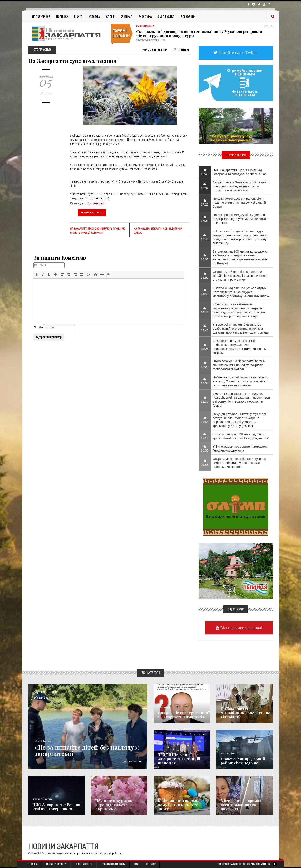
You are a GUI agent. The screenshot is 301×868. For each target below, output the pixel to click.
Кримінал (126, 16)
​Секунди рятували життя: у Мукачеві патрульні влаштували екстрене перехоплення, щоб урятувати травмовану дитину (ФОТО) (239, 420)
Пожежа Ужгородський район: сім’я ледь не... (243, 761)
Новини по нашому (42, 800)
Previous (266, 26)
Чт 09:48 (205, 463)
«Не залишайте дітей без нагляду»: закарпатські (89, 750)
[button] (37, 274)
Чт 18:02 (205, 186)
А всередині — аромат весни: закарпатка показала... (241, 805)
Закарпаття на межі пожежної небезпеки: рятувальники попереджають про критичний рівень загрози (239, 347)
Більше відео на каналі (241, 628)
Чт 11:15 (205, 436)
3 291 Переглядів (155, 50)
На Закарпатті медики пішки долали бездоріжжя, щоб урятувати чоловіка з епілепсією (241, 219)
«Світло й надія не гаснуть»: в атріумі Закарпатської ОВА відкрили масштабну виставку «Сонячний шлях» (241, 292)
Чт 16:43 (205, 237)
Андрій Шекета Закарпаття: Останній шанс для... (179, 759)
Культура (94, 16)
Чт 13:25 (205, 347)
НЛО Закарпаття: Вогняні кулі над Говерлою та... (57, 807)
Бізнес (78, 16)
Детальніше (132, 761)
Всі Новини (188, 16)
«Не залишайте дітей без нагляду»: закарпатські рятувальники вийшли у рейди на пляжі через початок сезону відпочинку (240, 237)
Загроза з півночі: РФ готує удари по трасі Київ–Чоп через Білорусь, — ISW (241, 436)
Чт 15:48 (205, 292)
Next (271, 26)
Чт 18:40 (205, 172)
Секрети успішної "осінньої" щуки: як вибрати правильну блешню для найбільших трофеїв (239, 463)
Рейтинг (181, 50)
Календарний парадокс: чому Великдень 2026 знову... (181, 805)
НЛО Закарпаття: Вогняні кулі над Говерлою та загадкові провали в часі (240, 172)
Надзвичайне (41, 16)
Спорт (110, 16)
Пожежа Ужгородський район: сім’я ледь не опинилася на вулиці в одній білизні (239, 202)
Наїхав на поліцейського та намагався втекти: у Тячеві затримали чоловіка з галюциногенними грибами (240, 381)
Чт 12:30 (205, 400)
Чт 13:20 (205, 365)
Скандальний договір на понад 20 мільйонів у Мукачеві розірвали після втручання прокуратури (199, 34)
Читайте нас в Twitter (238, 53)
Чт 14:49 (205, 310)
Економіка (145, 16)
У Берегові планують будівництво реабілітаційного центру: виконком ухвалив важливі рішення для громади (241, 328)
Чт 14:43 (205, 328)
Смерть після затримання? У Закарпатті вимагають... (184, 715)
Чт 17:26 (205, 202)
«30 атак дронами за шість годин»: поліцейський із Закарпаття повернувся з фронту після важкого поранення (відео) (241, 400)
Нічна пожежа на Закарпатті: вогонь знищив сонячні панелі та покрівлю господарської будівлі (239, 365)
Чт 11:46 (205, 420)
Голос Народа (164, 708)
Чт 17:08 (205, 219)
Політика (62, 16)
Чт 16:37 (205, 257)
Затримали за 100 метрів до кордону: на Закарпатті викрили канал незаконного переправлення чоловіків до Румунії (240, 257)
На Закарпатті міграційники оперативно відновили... (245, 713)
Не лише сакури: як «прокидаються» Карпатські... (114, 805)
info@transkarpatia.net (109, 853)
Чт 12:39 (205, 381)
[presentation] (37, 274)
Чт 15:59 (205, 275)
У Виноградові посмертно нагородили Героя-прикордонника (240, 448)
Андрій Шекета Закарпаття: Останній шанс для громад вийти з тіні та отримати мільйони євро (240, 186)
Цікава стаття (92, 213)
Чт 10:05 (205, 448)
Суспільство (166, 16)
